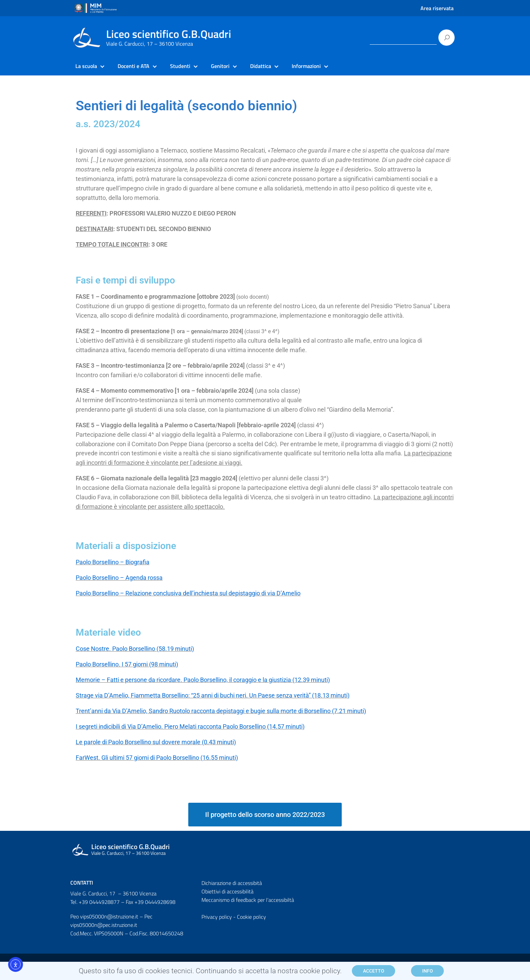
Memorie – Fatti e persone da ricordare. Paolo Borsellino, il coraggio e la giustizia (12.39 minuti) (203, 680)
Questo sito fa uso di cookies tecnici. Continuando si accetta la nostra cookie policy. (210, 973)
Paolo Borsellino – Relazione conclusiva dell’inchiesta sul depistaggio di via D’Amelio (188, 593)
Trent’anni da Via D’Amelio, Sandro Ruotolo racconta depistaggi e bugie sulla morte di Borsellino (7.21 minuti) (221, 711)
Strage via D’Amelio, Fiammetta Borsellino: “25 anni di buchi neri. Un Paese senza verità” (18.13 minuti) (213, 695)
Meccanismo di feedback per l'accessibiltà (248, 900)
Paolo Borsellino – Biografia (113, 562)
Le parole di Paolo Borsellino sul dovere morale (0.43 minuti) (156, 742)
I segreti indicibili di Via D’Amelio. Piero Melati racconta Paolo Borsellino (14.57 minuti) (190, 726)
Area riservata (437, 8)
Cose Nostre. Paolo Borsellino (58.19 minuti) (135, 649)
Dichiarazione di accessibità (232, 883)
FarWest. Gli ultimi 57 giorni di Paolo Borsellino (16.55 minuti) (157, 758)
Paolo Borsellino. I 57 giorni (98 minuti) (127, 664)
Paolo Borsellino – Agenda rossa (119, 578)
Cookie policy (251, 917)
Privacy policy (217, 917)
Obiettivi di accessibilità (227, 891)
